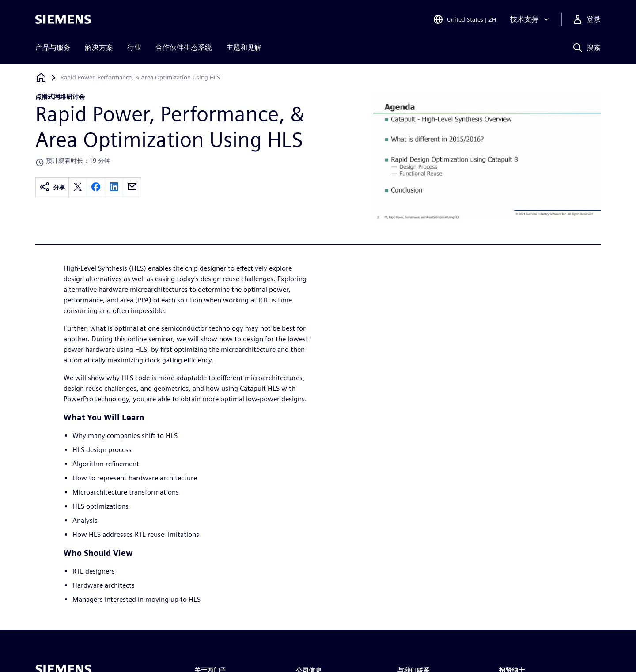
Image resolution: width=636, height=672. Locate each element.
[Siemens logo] (63, 19)
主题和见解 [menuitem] (244, 47)
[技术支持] (530, 19)
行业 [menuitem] (134, 47)
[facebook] (96, 187)
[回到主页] (41, 77)
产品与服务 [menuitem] (53, 47)
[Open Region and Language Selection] (464, 19)
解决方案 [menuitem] (99, 47)
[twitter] (78, 187)
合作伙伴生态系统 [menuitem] (184, 47)
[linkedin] (114, 187)
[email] (132, 187)
